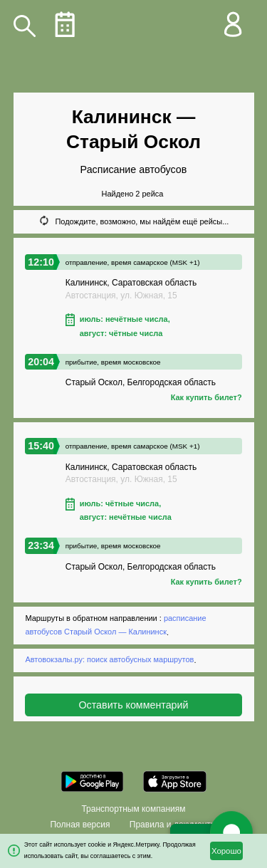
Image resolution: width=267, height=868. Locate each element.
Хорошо (226, 851)
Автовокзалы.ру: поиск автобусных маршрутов (109, 660)
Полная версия (80, 825)
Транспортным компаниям (133, 809)
